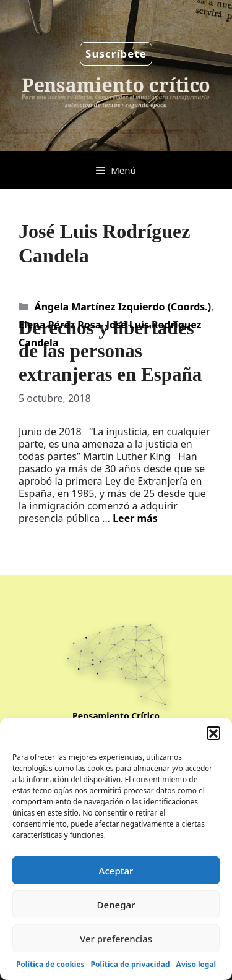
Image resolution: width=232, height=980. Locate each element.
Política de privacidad (131, 964)
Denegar (116, 905)
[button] (213, 733)
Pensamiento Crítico (116, 716)
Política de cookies (50, 964)
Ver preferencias (116, 939)
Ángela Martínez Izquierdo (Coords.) (123, 307)
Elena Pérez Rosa (60, 325)
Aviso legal (196, 964)
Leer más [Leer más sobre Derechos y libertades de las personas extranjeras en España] (135, 518)
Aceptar (116, 871)
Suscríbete (116, 53)
